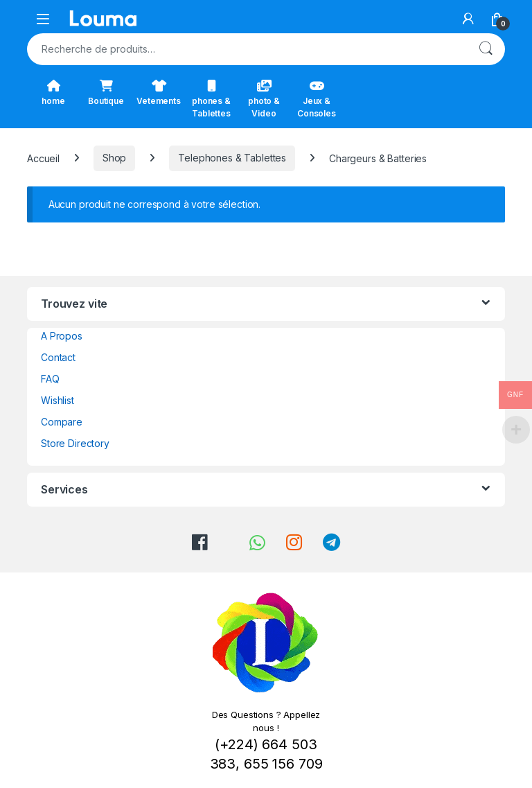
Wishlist (57, 400)
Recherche (486, 49)
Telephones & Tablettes (232, 158)
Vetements (159, 93)
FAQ (50, 379)
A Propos (62, 336)
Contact (58, 357)
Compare (62, 422)
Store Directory (75, 443)
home (53, 93)
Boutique (106, 93)
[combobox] (247, 49)
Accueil (43, 158)
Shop (114, 158)
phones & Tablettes (211, 99)
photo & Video (264, 99)
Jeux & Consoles (317, 99)
